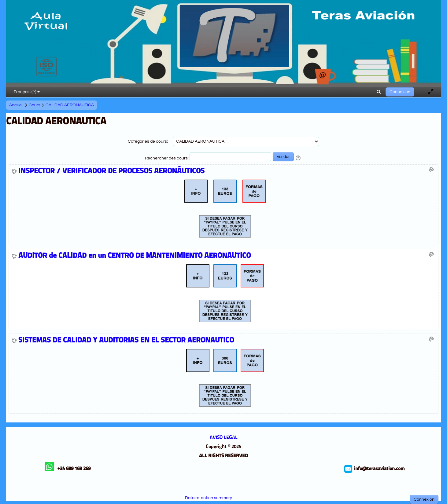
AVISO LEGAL (224, 438)
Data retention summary (209, 498)
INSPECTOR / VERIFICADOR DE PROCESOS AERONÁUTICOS (111, 171)
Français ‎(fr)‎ (27, 92)
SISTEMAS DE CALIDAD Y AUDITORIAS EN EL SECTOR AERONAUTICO (126, 341)
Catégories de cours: (148, 141)
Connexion (400, 92)
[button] (379, 92)
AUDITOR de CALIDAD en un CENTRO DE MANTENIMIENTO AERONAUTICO (135, 256)
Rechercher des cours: (167, 158)
